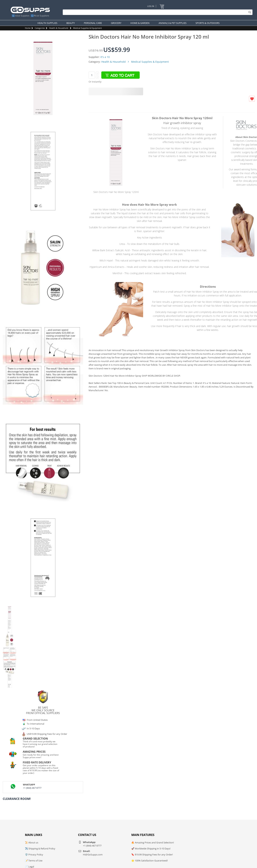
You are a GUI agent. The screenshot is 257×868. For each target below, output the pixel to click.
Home (28, 28)
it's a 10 (105, 57)
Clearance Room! (17, 799)
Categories (40, 28)
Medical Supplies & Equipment (87, 28)
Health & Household (59, 28)
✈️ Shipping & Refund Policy (40, 849)
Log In (151, 6)
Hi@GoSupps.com (93, 855)
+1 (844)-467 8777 (32, 788)
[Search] (157, 12)
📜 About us (32, 842)
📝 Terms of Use (34, 861)
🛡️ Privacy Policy (34, 855)
